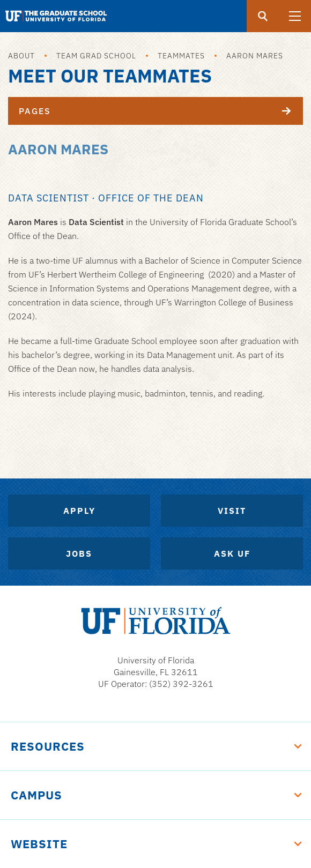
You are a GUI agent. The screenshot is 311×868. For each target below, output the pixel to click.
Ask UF (232, 553)
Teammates (181, 56)
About (21, 56)
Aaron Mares (255, 56)
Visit (232, 511)
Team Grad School (96, 56)
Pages (161, 111)
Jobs (79, 553)
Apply (79, 511)
